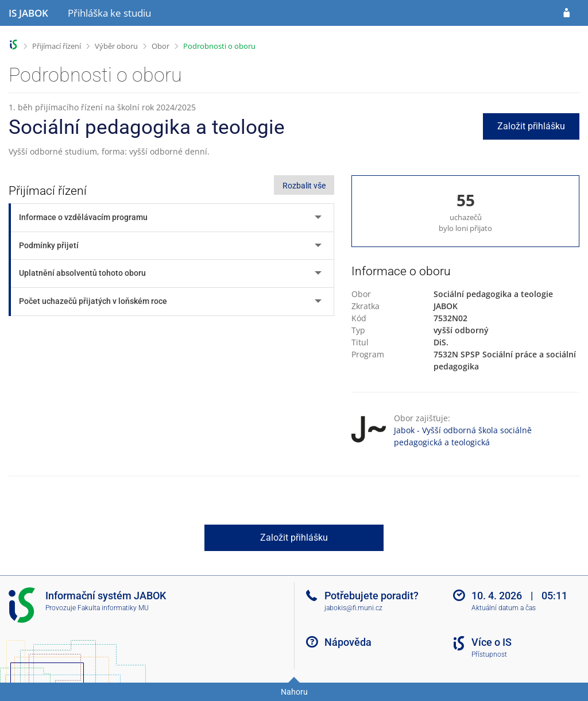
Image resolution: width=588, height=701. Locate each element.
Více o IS (492, 642)
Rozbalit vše (304, 186)
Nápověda (348, 642)
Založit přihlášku (531, 126)
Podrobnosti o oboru (219, 46)
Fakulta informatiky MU (113, 608)
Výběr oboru (116, 46)
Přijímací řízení (57, 46)
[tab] (173, 217)
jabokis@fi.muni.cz (353, 608)
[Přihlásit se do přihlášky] (566, 13)
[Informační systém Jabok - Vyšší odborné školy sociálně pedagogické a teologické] (28, 13)
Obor (160, 46)
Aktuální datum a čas (504, 608)
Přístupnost (489, 654)
